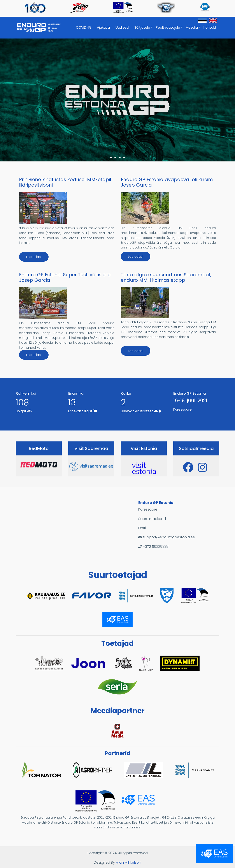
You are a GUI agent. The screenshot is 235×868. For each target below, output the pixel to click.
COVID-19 (84, 27)
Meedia (193, 30)
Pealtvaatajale (169, 30)
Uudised (122, 27)
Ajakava (103, 27)
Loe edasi (34, 257)
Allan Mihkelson (128, 862)
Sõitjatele (144, 30)
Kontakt (210, 27)
